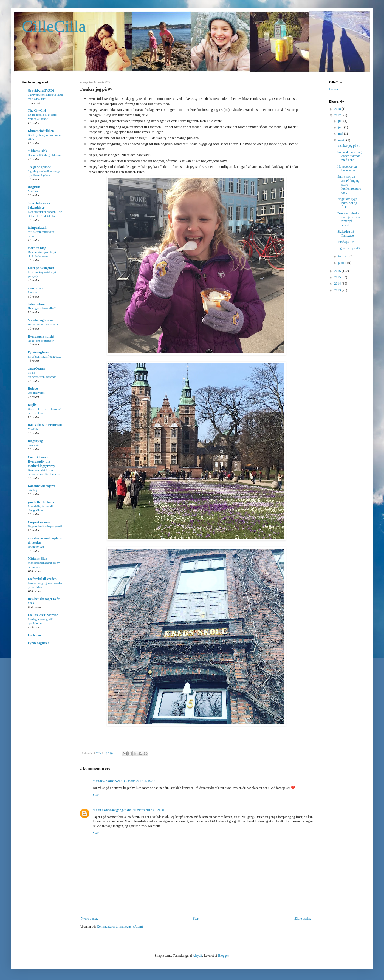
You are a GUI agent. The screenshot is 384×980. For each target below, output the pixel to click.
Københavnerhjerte (42, 486)
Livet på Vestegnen (41, 268)
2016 (338, 271)
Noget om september (41, 341)
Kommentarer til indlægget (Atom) (120, 927)
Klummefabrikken (41, 131)
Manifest (33, 191)
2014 (338, 284)
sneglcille (34, 187)
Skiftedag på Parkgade (346, 233)
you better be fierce (41, 502)
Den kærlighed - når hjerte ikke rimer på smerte (349, 219)
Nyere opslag (90, 919)
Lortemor (35, 635)
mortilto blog (37, 248)
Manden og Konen (41, 320)
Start (196, 919)
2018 (338, 109)
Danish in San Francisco (45, 425)
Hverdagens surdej (41, 336)
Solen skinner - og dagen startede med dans (349, 156)
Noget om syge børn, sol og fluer (347, 203)
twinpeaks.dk (37, 228)
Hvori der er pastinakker (43, 324)
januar (343, 263)
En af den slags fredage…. (44, 356)
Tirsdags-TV (346, 242)
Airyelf (197, 956)
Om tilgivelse (36, 393)
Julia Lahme (36, 304)
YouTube (33, 429)
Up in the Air (36, 547)
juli (341, 121)
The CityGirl (37, 111)
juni (341, 127)
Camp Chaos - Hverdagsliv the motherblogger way (41, 461)
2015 (338, 277)
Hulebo (33, 389)
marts (342, 140)
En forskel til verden (42, 579)
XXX (31, 603)
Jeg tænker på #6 (348, 248)
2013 (338, 290)
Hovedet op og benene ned (347, 168)
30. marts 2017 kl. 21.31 (149, 810)
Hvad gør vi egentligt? (42, 308)
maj (341, 134)
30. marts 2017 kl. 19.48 (139, 781)
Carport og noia (39, 522)
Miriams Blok (37, 151)
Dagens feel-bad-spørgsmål (45, 526)
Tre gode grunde (39, 167)
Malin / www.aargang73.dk (112, 810)
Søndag (32, 490)
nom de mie (36, 288)
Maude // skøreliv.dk (107, 781)
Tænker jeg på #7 (349, 146)
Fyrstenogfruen (39, 352)
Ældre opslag (303, 919)
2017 (338, 115)
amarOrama (36, 369)
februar (343, 256)
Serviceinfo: (35, 445)
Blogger (223, 956)
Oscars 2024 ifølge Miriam (45, 155)
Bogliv (32, 405)
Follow (334, 89)
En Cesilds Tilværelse (43, 615)
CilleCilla (54, 26)
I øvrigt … (34, 292)
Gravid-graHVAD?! (42, 90)
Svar (96, 795)
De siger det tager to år (44, 599)
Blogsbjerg (35, 441)
